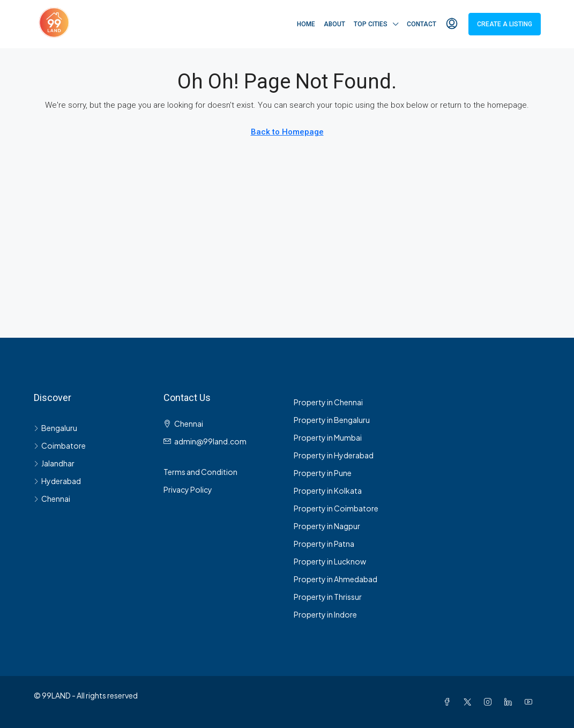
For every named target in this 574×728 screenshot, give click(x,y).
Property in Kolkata (328, 491)
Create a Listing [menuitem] (505, 24)
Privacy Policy (188, 489)
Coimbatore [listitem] (60, 445)
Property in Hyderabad (334, 455)
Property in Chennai (328, 402)
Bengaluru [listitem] (55, 428)
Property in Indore (325, 614)
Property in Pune (323, 473)
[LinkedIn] (510, 702)
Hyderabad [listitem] (57, 481)
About (334, 24)
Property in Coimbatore (336, 508)
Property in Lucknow (330, 561)
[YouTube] (531, 702)
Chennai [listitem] (52, 499)
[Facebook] (449, 702)
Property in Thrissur (328, 597)
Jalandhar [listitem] (54, 463)
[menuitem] (452, 24)
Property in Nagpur (327, 526)
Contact (422, 24)
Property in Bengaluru (332, 420)
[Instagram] (490, 702)
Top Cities (371, 24)
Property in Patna (324, 544)
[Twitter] (469, 702)
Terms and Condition (200, 472)
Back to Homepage (287, 132)
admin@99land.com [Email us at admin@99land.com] (210, 441)
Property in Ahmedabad (336, 579)
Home (306, 24)
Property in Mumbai (328, 437)
